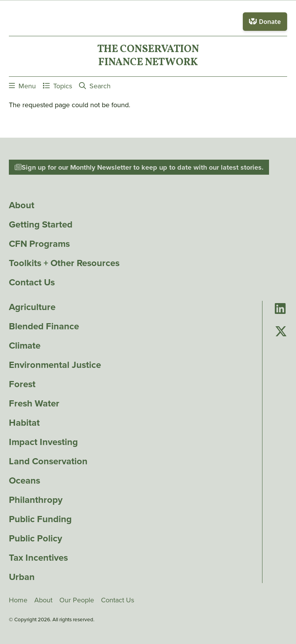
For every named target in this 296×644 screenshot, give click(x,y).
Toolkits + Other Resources (64, 263)
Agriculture (32, 307)
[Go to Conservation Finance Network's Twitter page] (281, 332)
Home (18, 600)
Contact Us (32, 282)
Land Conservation (48, 461)
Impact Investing (43, 442)
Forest (22, 384)
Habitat (24, 423)
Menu (22, 86)
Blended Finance (44, 326)
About (22, 205)
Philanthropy (36, 500)
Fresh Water (34, 403)
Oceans (24, 480)
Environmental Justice (55, 365)
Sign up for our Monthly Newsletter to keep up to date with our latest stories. (139, 167)
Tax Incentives (38, 558)
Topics (57, 86)
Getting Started (41, 224)
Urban (22, 577)
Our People (77, 600)
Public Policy (35, 538)
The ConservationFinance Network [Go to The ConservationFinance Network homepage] (148, 56)
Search (95, 86)
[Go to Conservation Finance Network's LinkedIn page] (280, 309)
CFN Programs (39, 244)
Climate (25, 346)
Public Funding (40, 519)
